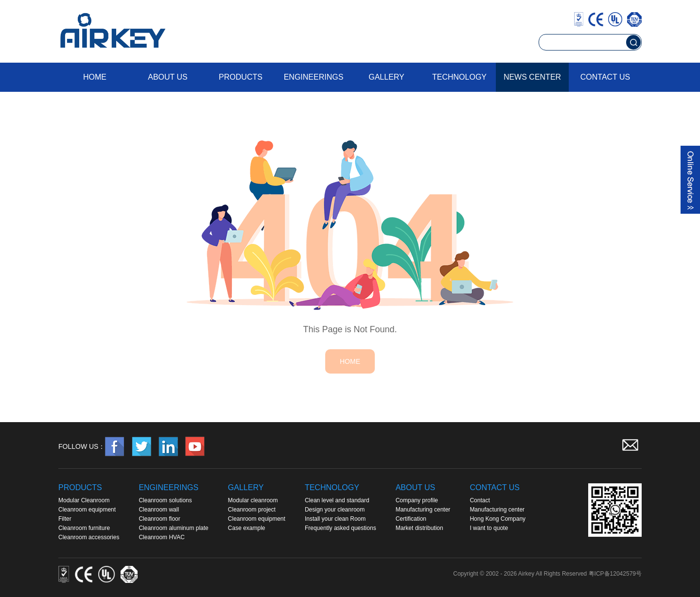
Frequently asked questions (341, 528)
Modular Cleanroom (84, 500)
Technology (459, 77)
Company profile (417, 500)
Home (95, 77)
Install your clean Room (335, 519)
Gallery (386, 77)
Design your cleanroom (335, 510)
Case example (247, 528)
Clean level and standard (337, 500)
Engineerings (314, 77)
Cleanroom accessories (89, 537)
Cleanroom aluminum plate (173, 528)
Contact (480, 500)
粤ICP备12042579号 (615, 574)
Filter (65, 519)
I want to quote (489, 528)
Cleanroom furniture (84, 528)
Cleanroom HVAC (161, 537)
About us (168, 77)
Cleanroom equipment (87, 510)
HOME (350, 361)
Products (241, 77)
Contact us (605, 77)
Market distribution (420, 528)
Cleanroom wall (159, 510)
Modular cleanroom (253, 500)
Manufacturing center (423, 510)
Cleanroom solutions (165, 500)
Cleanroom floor (159, 519)
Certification (411, 519)
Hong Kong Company (498, 519)
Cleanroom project (252, 510)
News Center (532, 77)
